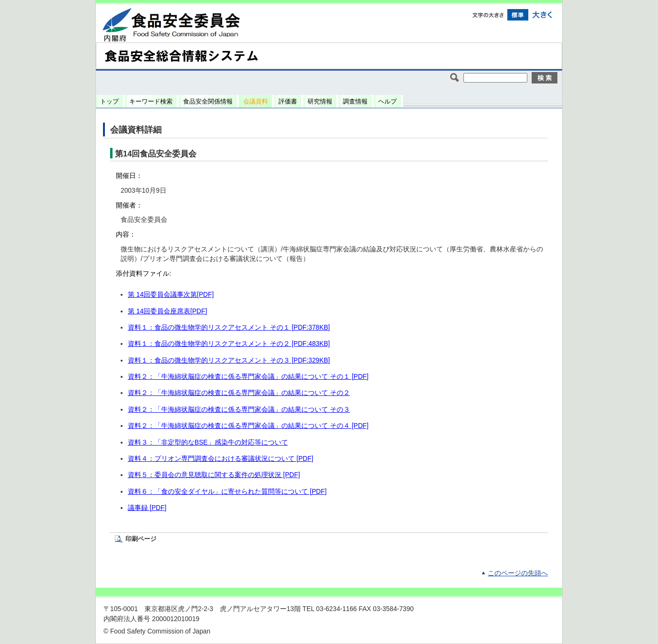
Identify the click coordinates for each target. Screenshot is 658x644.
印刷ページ (141, 539)
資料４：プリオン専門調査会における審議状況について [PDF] (221, 459)
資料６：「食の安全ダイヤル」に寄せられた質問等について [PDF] (227, 492)
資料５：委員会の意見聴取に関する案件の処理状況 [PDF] (214, 475)
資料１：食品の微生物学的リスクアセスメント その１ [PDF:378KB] (229, 327)
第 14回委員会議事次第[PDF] (171, 295)
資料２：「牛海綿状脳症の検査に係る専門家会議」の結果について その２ (239, 393)
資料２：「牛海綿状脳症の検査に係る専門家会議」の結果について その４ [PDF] (248, 426)
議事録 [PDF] (147, 508)
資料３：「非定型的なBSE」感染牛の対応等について (208, 442)
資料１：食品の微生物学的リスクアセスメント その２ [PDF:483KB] (229, 344)
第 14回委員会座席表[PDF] (167, 311)
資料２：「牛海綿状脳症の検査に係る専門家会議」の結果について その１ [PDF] (248, 377)
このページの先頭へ (518, 573)
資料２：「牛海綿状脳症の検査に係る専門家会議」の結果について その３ (239, 410)
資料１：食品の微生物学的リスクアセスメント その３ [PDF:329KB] (229, 360)
